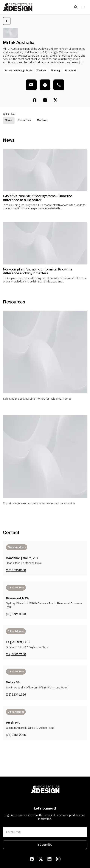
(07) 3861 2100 (16, 654)
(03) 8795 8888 (16, 570)
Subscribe (45, 845)
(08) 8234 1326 (16, 695)
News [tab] (8, 120)
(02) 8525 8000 (16, 614)
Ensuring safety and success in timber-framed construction (39, 504)
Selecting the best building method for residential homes (37, 399)
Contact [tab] (42, 120)
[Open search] (76, 7)
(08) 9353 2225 (16, 735)
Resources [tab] (24, 120)
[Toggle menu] (83, 7)
